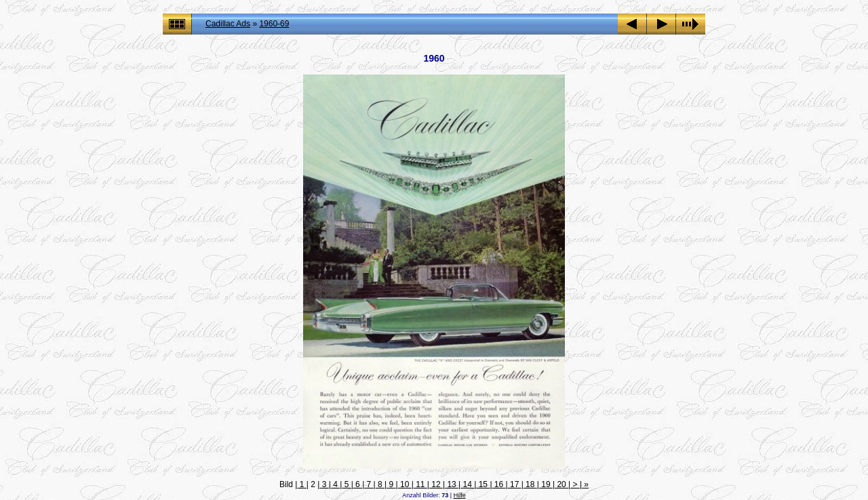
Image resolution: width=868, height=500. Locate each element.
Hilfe (460, 495)
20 (561, 484)
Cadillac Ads (228, 24)
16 (499, 484)
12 (436, 484)
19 (546, 484)
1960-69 (274, 24)
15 (483, 484)
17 (515, 484)
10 (405, 484)
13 (452, 484)
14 (467, 484)
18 (530, 484)
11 (420, 484)
